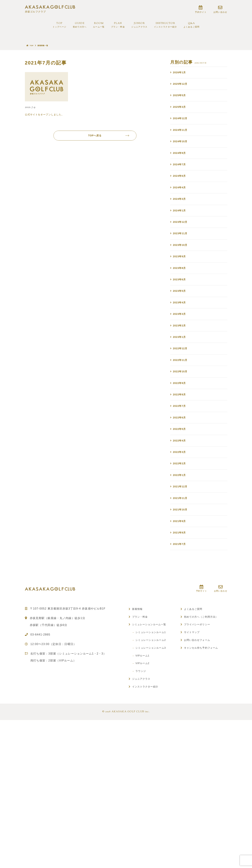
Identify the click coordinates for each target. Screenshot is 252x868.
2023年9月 (180, 298)
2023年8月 (180, 312)
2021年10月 (181, 607)
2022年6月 (180, 495)
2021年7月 (180, 649)
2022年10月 (181, 439)
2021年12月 (181, 579)
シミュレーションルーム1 (153, 738)
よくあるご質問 (195, 715)
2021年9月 (180, 621)
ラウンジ (142, 777)
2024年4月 (180, 214)
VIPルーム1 (144, 762)
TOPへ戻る (107, 141)
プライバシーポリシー (199, 731)
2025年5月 (180, 102)
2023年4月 (180, 354)
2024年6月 (180, 200)
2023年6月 (180, 326)
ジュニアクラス (143, 785)
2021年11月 (181, 593)
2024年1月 (180, 242)
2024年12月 (181, 130)
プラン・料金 (141, 723)
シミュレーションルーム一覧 (152, 731)
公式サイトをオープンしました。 (44, 117)
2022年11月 (181, 425)
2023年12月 (181, 256)
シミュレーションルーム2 (153, 746)
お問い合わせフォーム (199, 746)
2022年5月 (180, 509)
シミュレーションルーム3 (153, 754)
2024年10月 (181, 158)
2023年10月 (181, 284)
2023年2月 (180, 382)
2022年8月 (180, 467)
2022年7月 (180, 481)
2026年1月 (180, 74)
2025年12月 (181, 88)
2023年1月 (180, 396)
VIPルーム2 (144, 769)
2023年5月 (180, 340)
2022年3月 (180, 537)
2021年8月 (180, 635)
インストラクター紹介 (147, 793)
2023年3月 (180, 368)
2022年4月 (180, 523)
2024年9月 (180, 172)
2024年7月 (180, 186)
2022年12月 (181, 411)
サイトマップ (193, 738)
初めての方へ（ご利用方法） (204, 723)
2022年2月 (180, 551)
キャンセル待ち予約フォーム (204, 754)
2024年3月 (180, 228)
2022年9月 (180, 453)
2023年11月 (181, 270)
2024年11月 (181, 144)
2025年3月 (180, 116)
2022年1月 (180, 565)
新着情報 (138, 715)
